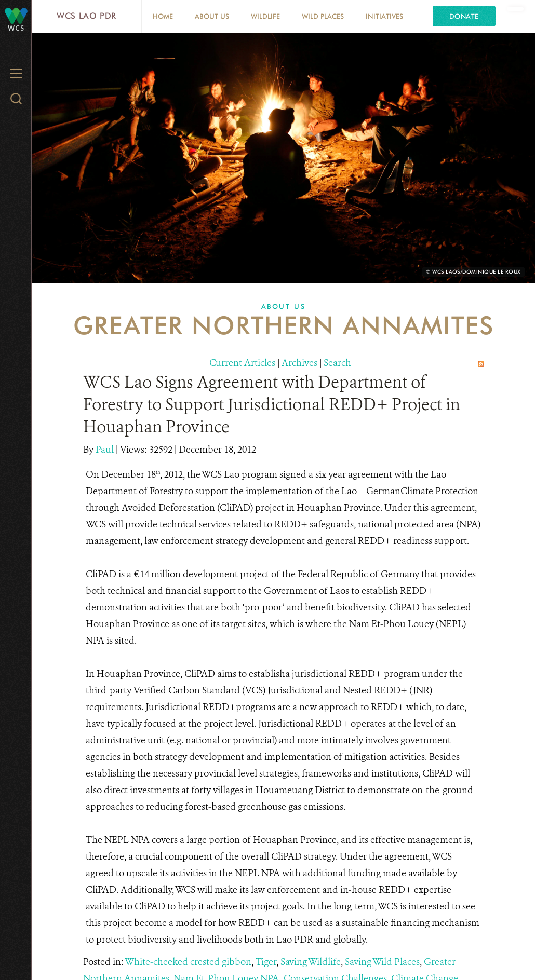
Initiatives (384, 16)
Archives (299, 363)
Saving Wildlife (311, 962)
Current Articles (242, 363)
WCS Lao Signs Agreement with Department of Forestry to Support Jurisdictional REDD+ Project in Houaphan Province (272, 404)
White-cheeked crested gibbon (188, 962)
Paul (106, 450)
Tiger (266, 962)
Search (337, 363)
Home (163, 16)
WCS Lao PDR (86, 16)
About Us (212, 16)
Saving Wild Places (382, 962)
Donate (464, 16)
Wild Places (323, 16)
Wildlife (265, 16)
